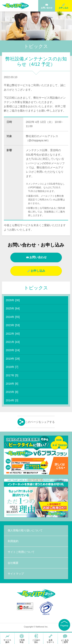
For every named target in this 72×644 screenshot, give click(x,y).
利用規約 (13, 541)
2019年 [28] (13, 359)
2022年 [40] (13, 334)
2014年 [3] (12, 400)
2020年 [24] (13, 350)
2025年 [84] (13, 308)
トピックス (36, 288)
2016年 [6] (12, 384)
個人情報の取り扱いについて (25, 530)
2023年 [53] (13, 325)
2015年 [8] (12, 392)
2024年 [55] (13, 317)
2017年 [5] (12, 375)
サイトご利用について (21, 552)
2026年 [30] (13, 300)
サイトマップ (16, 574)
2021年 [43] (13, 342)
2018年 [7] (12, 367)
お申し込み (38, 271)
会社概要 (13, 563)
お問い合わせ (38, 257)
